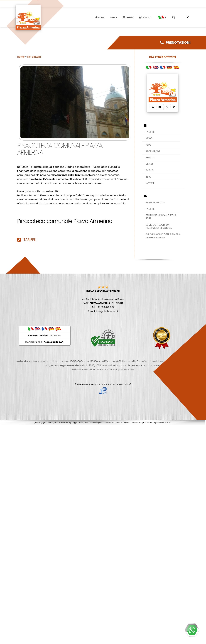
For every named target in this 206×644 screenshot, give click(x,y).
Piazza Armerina (134, 422)
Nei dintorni (34, 57)
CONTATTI (145, 17)
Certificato (44, 336)
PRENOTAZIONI (175, 42)
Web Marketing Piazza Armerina (100, 422)
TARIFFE (128, 17)
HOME (100, 17)
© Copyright (41, 422)
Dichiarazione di (44, 342)
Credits (80, 422)
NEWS (149, 138)
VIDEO (149, 164)
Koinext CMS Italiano (114, 384)
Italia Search (149, 422)
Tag (73, 422)
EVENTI (150, 170)
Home (21, 57)
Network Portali (163, 422)
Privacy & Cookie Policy (59, 422)
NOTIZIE (150, 183)
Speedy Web (95, 384)
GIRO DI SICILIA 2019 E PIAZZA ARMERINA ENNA (163, 236)
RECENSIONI (153, 151)
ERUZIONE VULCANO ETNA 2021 (161, 217)
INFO (148, 177)
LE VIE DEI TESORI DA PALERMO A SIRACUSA (159, 226)
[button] (162, 17)
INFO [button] (113, 17)
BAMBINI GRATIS (155, 202)
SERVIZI (150, 158)
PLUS (148, 145)
